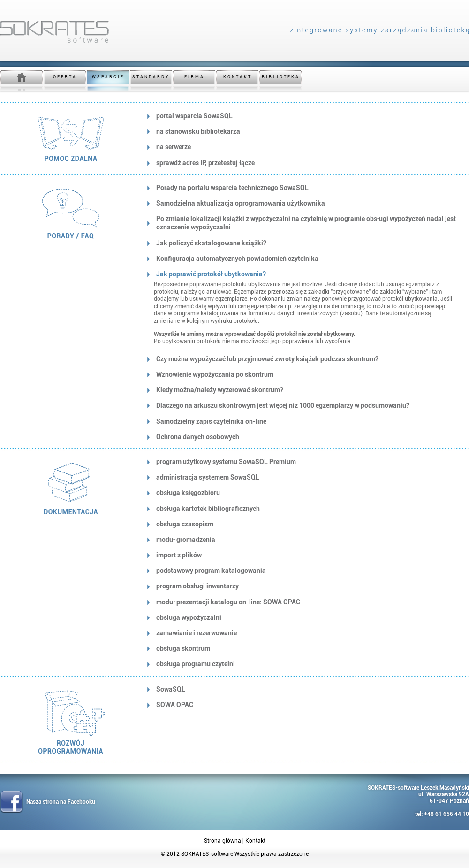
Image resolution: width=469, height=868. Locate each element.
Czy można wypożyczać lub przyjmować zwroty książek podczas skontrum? (267, 359)
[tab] (303, 116)
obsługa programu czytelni (196, 664)
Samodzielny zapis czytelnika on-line (211, 421)
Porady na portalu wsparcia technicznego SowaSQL (232, 188)
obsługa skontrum (183, 648)
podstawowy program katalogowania (211, 571)
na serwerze (174, 147)
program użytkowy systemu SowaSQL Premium (226, 462)
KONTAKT (238, 77)
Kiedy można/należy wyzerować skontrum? (220, 390)
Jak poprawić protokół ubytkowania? (211, 274)
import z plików (179, 555)
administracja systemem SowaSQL (208, 477)
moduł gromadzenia (186, 540)
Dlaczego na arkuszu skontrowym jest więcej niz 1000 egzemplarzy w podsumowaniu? (283, 405)
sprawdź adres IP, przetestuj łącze (205, 163)
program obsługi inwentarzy (197, 586)
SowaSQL (171, 689)
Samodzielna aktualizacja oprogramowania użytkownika (241, 203)
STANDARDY (151, 77)
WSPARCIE (108, 77)
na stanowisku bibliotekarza (198, 131)
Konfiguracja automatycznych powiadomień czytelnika (237, 259)
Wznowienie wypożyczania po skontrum (215, 374)
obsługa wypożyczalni (189, 617)
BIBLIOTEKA (281, 77)
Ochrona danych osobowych (198, 437)
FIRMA (194, 77)
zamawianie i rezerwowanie (197, 633)
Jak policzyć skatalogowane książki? (211, 243)
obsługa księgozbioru (188, 493)
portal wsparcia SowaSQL (194, 116)
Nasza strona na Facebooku (61, 802)
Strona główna (223, 841)
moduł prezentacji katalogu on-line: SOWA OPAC (228, 602)
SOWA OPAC (175, 705)
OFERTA (65, 77)
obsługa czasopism (185, 524)
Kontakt (255, 841)
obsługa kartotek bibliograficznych (208, 509)
